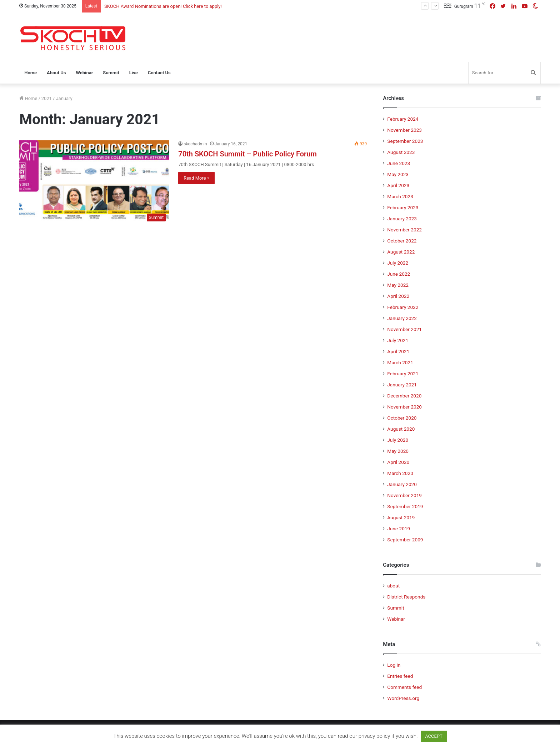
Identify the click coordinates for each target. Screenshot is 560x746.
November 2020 (404, 407)
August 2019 (401, 517)
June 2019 (399, 529)
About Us (56, 73)
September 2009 (405, 540)
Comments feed (404, 687)
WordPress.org (403, 698)
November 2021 (404, 329)
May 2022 (398, 285)
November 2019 (404, 495)
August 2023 (401, 152)
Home (31, 73)
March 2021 (400, 362)
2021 (47, 98)
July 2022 (398, 263)
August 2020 (401, 429)
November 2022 (404, 230)
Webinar (84, 73)
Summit (111, 73)
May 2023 (398, 174)
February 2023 (403, 207)
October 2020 (402, 418)
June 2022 (399, 274)
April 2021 (398, 351)
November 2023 (404, 130)
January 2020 (402, 484)
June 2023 (399, 163)
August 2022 (401, 252)
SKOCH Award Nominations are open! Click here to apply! (163, 6)
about (393, 586)
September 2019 (405, 506)
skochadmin (195, 144)
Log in (394, 665)
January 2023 (402, 219)
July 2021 (398, 340)
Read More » (196, 178)
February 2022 (403, 307)
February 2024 (403, 119)
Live (134, 73)
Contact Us (159, 73)
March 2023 (400, 196)
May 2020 (398, 451)
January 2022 (402, 318)
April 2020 (398, 462)
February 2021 (403, 374)
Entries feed (400, 676)
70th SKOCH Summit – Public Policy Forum (247, 154)
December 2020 (404, 396)
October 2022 (402, 241)
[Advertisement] (369, 36)
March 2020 (400, 473)
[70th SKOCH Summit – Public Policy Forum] (94, 183)
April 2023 (398, 185)
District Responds (406, 597)
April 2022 (398, 296)
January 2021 (402, 385)
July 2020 (398, 440)
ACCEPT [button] (434, 736)
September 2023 (405, 141)
